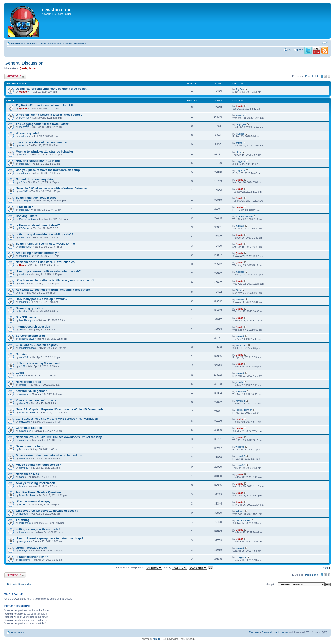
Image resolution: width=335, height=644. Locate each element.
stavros (240, 115)
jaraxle (23, 385)
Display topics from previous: (138, 567)
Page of (311, 76)
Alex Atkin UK (243, 520)
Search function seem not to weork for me (45, 244)
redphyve (24, 127)
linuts (22, 376)
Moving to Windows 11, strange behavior (44, 152)
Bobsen (23, 449)
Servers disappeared (30, 336)
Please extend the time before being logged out (49, 455)
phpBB (156, 639)
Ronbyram (25, 551)
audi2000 (24, 357)
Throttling (23, 520)
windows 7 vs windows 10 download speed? (47, 511)
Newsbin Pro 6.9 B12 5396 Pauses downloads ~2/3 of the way (59, 437)
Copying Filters (27, 216)
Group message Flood (31, 548)
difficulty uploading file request (38, 363)
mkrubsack (25, 523)
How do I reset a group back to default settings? (50, 538)
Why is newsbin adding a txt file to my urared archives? (55, 280)
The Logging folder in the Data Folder (42, 124)
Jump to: (271, 584)
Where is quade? (28, 133)
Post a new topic (15, 76)
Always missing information (35, 483)
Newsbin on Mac (27, 474)
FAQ (290, 50)
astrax (22, 145)
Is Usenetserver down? (32, 557)
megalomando (27, 348)
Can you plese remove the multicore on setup (48, 170)
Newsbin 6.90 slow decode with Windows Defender (52, 188)
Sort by (175, 567)
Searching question (29, 308)
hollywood (25, 422)
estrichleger (26, 247)
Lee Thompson (27, 320)
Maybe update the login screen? (38, 465)
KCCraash (25, 228)
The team (254, 632)
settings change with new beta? (38, 529)
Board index (18, 44)
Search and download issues (36, 198)
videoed (23, 514)
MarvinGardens (28, 219)
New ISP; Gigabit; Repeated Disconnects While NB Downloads (60, 409)
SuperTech (242, 345)
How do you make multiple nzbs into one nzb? (48, 271)
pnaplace (24, 440)
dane (22, 477)
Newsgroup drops (28, 382)
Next (325, 568)
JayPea (240, 89)
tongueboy (25, 532)
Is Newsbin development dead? (38, 225)
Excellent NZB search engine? (37, 345)
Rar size (21, 354)
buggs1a (24, 164)
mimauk (240, 226)
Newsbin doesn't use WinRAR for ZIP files (45, 262)
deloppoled (25, 431)
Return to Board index (19, 584)
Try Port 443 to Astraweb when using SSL (45, 105)
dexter (32, 68)
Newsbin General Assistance (44, 44)
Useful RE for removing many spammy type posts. (51, 89)
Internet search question (33, 326)
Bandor (23, 311)
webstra (240, 447)
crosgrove (24, 541)
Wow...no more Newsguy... (34, 501)
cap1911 (24, 191)
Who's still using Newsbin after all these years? (49, 115)
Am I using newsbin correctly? (37, 253)
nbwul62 (24, 403)
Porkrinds (24, 118)
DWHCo (24, 505)
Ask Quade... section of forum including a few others (53, 290)
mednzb (23, 136)
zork (21, 330)
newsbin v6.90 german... (33, 391)
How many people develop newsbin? (42, 299)
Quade (23, 68)
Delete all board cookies (275, 632)
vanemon (24, 394)
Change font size (325, 43)
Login (300, 50)
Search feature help (29, 446)
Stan (238, 152)
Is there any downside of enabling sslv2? (45, 234)
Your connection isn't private (36, 400)
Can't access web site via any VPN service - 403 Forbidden (57, 419)
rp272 (22, 182)
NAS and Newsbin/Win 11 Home (38, 161)
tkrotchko (24, 155)
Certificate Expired (29, 428)
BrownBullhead (27, 412)
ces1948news (27, 339)
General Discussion (74, 44)
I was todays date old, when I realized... (43, 142)
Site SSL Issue (26, 317)
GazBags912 (26, 201)
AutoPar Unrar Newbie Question (38, 492)
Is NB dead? (24, 207)
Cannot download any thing (35, 179)
